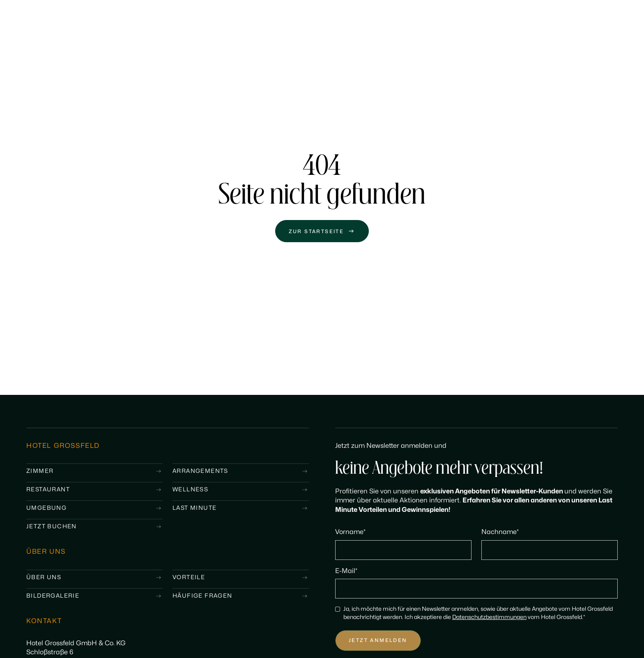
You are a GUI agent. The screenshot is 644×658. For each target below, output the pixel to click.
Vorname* (350, 532)
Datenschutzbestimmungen (489, 617)
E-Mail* (346, 571)
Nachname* (500, 532)
